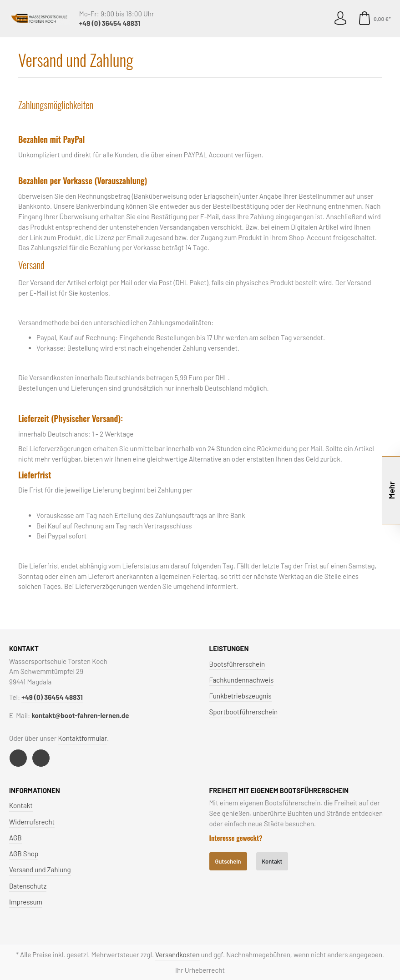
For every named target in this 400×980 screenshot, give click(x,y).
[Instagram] (41, 758)
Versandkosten (177, 955)
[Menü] (22, 19)
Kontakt (21, 805)
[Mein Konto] (340, 19)
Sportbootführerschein (244, 712)
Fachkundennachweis (242, 680)
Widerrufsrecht (32, 822)
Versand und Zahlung (40, 869)
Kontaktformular (82, 738)
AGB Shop (24, 854)
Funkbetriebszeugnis (241, 696)
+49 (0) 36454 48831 (110, 23)
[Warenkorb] (372, 19)
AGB (15, 838)
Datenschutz (28, 886)
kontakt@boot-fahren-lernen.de (80, 715)
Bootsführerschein (237, 664)
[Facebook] (18, 758)
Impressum (26, 902)
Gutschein (228, 861)
